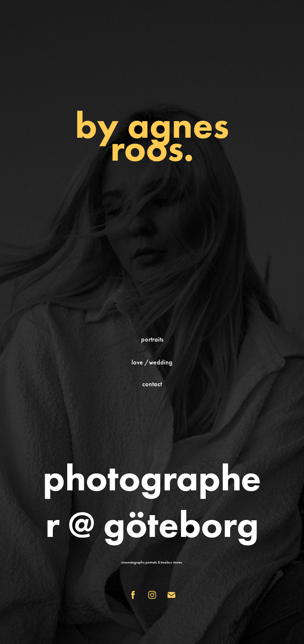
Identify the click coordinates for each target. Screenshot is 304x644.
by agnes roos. (152, 136)
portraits (152, 339)
